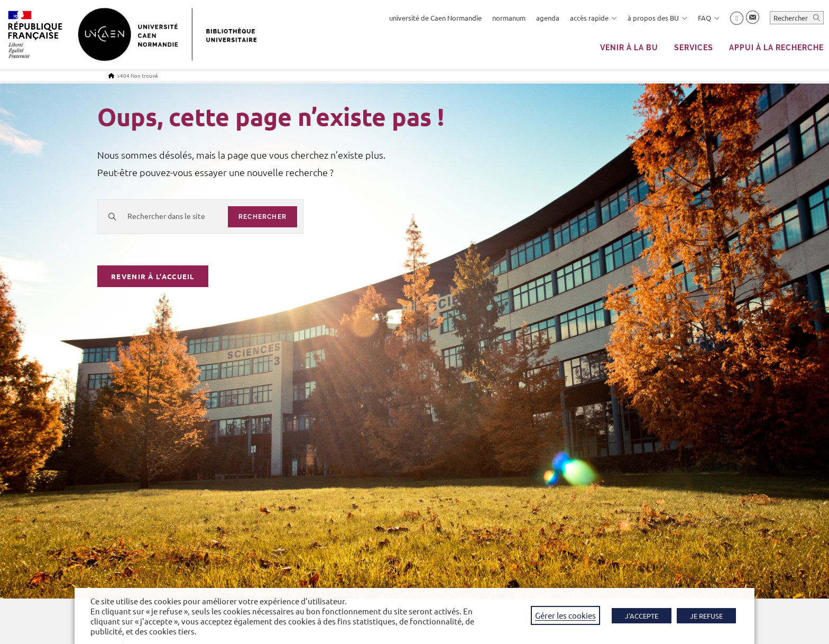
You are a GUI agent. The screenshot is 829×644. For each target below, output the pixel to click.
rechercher (262, 217)
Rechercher (791, 18)
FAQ (709, 18)
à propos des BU (657, 18)
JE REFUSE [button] (706, 616)
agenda (548, 18)
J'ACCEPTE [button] (642, 616)
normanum (509, 18)
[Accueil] (111, 75)
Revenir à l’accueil (153, 276)
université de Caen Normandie (435, 18)
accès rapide (593, 18)
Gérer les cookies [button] (565, 615)
